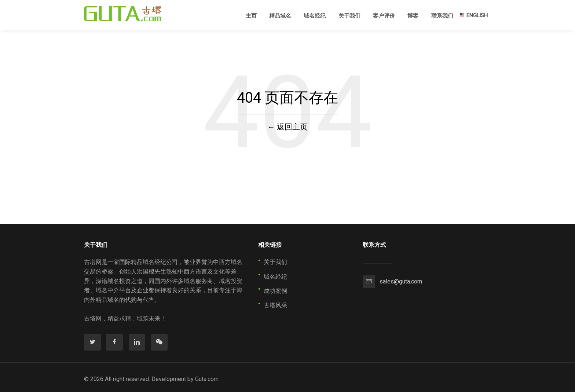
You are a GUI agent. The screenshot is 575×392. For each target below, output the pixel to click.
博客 (413, 16)
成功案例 (275, 291)
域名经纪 (315, 16)
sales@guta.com (401, 281)
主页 (251, 15)
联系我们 (442, 16)
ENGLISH (474, 15)
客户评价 (384, 16)
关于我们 (349, 16)
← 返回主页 (287, 127)
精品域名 (280, 16)
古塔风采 (275, 305)
